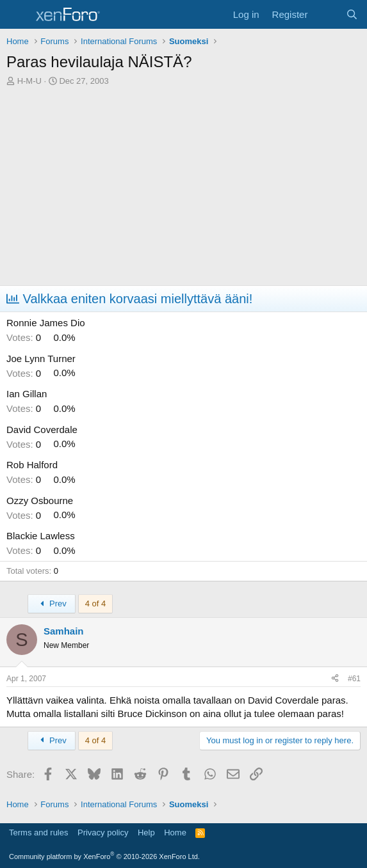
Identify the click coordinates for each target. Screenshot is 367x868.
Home (175, 832)
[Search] (352, 14)
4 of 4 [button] (96, 604)
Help (146, 832)
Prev (52, 604)
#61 (354, 679)
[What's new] (326, 14)
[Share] (335, 679)
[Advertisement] (183, 189)
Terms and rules (38, 832)
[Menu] (18, 15)
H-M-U (29, 81)
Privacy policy (103, 832)
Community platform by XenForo (104, 856)
